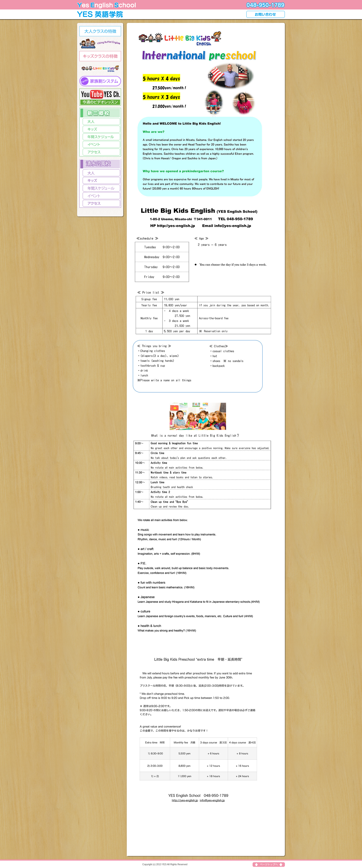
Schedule (101, 188)
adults (100, 31)
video (100, 97)
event (101, 144)
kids (100, 56)
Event (101, 196)
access (101, 152)
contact (266, 14)
